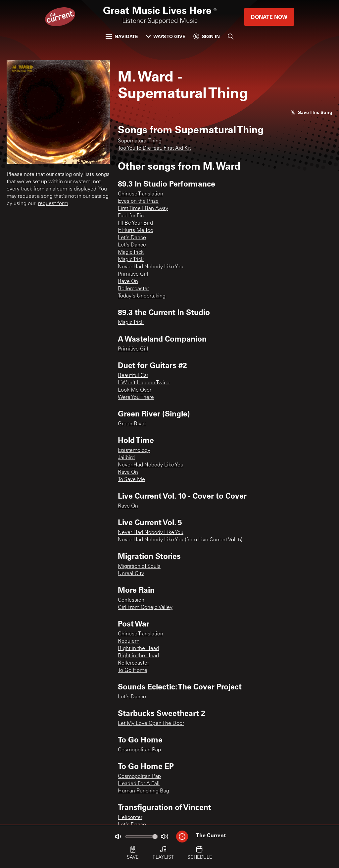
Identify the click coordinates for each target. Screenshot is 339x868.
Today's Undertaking (142, 296)
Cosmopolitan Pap (139, 750)
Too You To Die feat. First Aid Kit (154, 148)
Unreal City (131, 574)
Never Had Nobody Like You (151, 267)
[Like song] (311, 112)
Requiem (129, 641)
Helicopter (130, 818)
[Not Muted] (118, 837)
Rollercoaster (133, 289)
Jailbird (126, 458)
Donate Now (269, 17)
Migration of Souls (139, 567)
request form (53, 204)
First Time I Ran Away (143, 209)
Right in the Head (138, 649)
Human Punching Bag (144, 791)
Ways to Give (166, 36)
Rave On (128, 282)
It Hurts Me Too (136, 231)
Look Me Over (135, 390)
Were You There (136, 398)
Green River (132, 424)
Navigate (122, 36)
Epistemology (134, 451)
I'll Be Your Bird (135, 223)
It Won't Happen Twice (144, 383)
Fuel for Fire (132, 216)
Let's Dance (132, 238)
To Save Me (131, 480)
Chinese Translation (141, 194)
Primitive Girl (133, 274)
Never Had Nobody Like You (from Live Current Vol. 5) (180, 540)
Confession (131, 600)
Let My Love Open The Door (151, 724)
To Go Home (133, 671)
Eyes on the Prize (138, 201)
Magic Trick (131, 252)
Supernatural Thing (140, 141)
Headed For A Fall (139, 784)
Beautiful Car (133, 376)
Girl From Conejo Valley (145, 608)
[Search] (231, 36)
